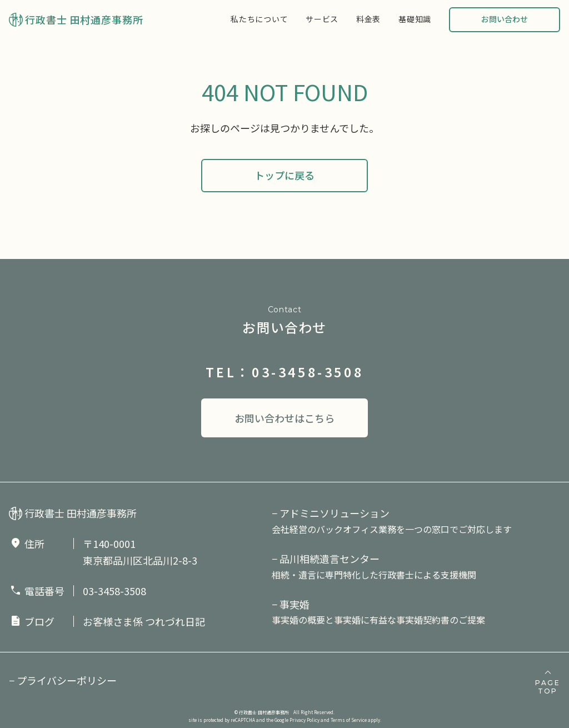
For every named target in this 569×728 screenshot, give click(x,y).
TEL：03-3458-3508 (285, 372)
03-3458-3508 (114, 591)
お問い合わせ (505, 19)
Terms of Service (349, 720)
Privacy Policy (305, 720)
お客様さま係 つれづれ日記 (144, 621)
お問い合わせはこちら (284, 418)
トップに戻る (284, 175)
